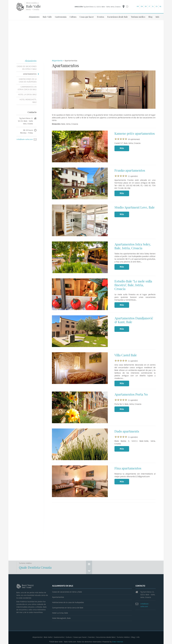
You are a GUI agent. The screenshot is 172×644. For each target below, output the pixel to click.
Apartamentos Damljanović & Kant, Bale (134, 320)
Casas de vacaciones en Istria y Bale (27, 68)
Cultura (73, 17)
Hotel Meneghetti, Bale (28, 101)
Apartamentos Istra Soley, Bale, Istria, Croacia (133, 246)
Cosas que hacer (87, 17)
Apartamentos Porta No (131, 394)
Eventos (101, 17)
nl (160, 6)
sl (153, 6)
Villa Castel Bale (126, 355)
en (142, 6)
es (157, 6)
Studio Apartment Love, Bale (135, 207)
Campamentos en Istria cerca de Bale (27, 88)
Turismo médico (138, 17)
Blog (150, 17)
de (146, 6)
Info (157, 17)
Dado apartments (127, 431)
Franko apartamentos (130, 170)
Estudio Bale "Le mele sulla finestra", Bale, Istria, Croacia (133, 285)
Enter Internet (118, 642)
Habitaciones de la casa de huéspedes (28, 80)
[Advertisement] (86, 38)
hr (138, 6)
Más (122, 148)
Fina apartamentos (128, 468)
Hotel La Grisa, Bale (27, 94)
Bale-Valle (47, 17)
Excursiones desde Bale (118, 17)
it (149, 6)
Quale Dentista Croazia (35, 567)
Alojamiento (34, 17)
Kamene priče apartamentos (135, 133)
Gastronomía (61, 17)
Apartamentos (30, 74)
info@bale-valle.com (25, 139)
